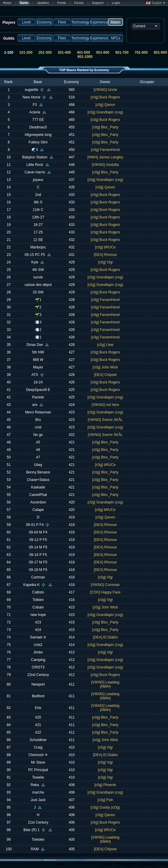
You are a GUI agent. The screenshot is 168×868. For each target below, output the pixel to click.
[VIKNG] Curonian (105, 585)
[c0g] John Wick (105, 367)
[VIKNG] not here (105, 405)
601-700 (122, 53)
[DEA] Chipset (105, 375)
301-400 (64, 53)
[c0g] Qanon (105, 105)
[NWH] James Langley (105, 157)
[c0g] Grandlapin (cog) (105, 112)
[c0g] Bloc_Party (105, 127)
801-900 (160, 53)
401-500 (83, 53)
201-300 (45, 53)
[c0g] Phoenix (105, 785)
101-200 (26, 53)
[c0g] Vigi (105, 262)
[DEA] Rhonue (105, 255)
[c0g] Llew (105, 345)
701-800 (141, 53)
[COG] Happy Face (105, 592)
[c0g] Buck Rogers (105, 97)
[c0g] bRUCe (105, 247)
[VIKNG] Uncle (105, 90)
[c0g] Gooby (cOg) (105, 807)
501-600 (103, 53)
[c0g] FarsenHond (105, 150)
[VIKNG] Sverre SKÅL (105, 420)
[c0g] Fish (105, 800)
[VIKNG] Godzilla (105, 165)
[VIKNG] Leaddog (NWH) (105, 684)
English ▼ (156, 3)
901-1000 (85, 57)
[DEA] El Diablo (105, 637)
